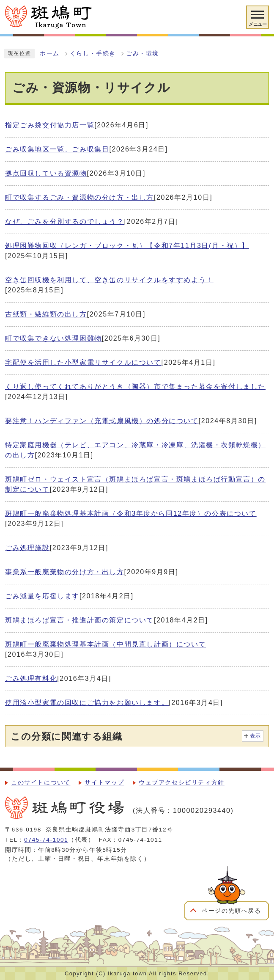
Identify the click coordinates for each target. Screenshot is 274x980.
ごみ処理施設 (27, 548)
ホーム (50, 54)
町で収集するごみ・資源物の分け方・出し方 (79, 197)
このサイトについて (41, 783)
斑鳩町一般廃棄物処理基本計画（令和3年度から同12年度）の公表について (131, 513)
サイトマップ (104, 783)
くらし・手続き (93, 54)
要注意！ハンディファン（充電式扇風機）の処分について (102, 421)
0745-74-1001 (46, 840)
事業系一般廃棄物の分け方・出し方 (65, 572)
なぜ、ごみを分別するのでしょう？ (65, 222)
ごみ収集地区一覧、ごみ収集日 (57, 149)
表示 (256, 736)
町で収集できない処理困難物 (53, 338)
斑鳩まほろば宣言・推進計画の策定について (79, 620)
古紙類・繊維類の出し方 (46, 314)
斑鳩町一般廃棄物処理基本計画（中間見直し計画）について (105, 644)
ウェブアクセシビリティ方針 (182, 783)
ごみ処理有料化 (31, 679)
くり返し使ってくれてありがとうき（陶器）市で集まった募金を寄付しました (135, 387)
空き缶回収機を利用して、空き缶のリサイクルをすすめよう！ (109, 280)
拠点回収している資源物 (46, 173)
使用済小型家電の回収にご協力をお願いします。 (87, 703)
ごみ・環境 (142, 54)
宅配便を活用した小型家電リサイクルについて (83, 362)
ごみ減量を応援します (42, 596)
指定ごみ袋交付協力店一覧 (50, 125)
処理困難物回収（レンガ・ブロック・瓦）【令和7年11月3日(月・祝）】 (127, 246)
